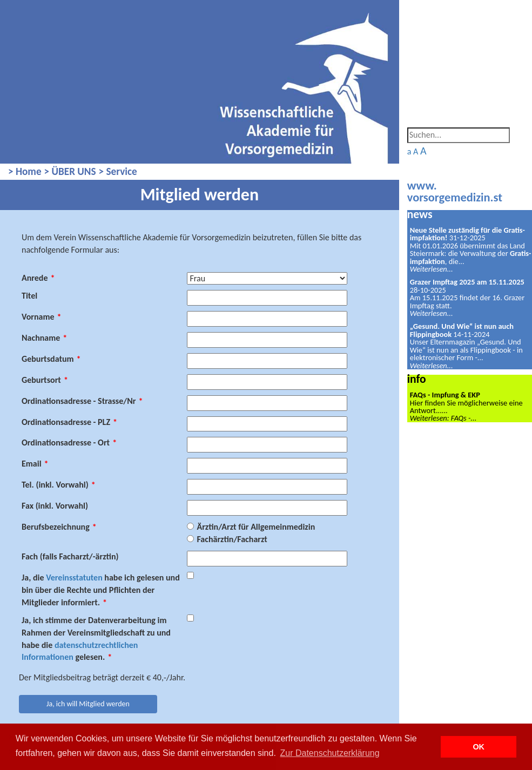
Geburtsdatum (51, 359)
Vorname (42, 317)
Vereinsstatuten (74, 577)
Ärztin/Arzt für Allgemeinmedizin (256, 527)
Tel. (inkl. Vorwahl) (59, 485)
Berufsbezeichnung (59, 527)
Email (35, 464)
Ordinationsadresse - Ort (69, 443)
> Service (118, 171)
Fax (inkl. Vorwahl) (55, 506)
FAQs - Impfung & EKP (445, 395)
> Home (25, 171)
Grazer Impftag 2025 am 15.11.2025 (467, 282)
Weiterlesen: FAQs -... (443, 418)
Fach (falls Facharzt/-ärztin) (70, 556)
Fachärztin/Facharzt (232, 539)
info (417, 379)
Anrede (38, 278)
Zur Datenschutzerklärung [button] (330, 753)
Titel (29, 296)
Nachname (44, 338)
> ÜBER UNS (70, 171)
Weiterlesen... (432, 269)
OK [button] (479, 747)
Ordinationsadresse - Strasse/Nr (82, 401)
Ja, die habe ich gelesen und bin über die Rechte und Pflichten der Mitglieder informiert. (101, 590)
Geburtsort (45, 380)
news (420, 214)
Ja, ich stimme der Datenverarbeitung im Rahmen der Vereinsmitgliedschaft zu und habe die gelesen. (96, 639)
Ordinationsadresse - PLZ (69, 422)
